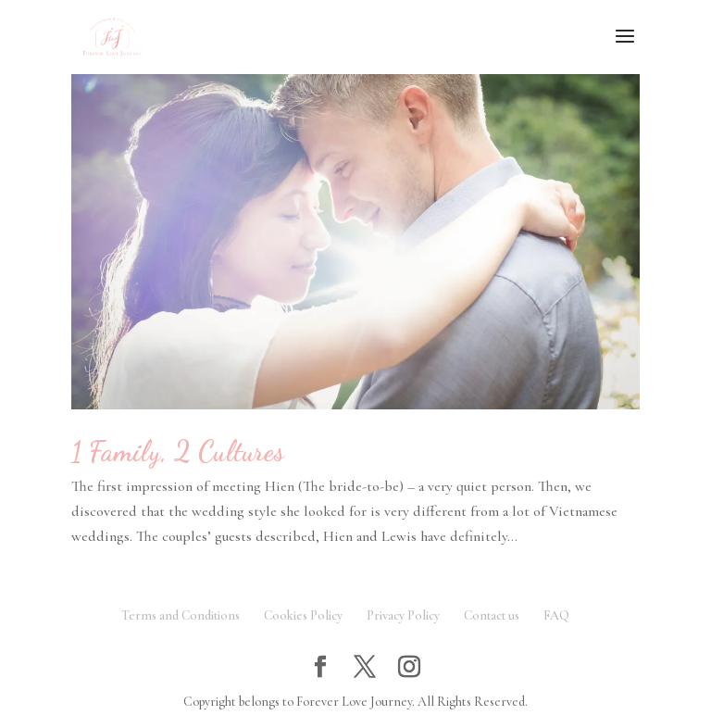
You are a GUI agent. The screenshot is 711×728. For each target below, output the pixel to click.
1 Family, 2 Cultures (178, 451)
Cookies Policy (303, 615)
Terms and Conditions (181, 615)
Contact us (492, 615)
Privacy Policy (403, 615)
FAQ (556, 615)
